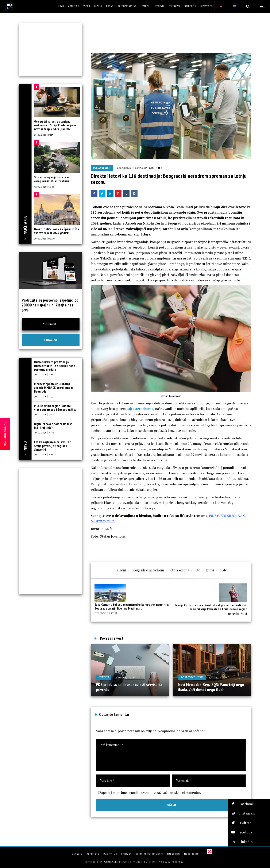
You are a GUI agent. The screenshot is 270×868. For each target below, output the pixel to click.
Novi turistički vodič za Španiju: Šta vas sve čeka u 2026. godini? (57, 231)
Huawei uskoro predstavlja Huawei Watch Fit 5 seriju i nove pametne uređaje (55, 366)
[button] (249, 804)
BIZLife (127, 168)
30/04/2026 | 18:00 (44, 374)
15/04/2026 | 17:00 (219, 677)
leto (198, 570)
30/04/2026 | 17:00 (44, 414)
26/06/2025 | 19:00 (125, 677)
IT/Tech (104, 677)
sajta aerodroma (140, 409)
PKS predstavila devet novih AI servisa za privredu (129, 687)
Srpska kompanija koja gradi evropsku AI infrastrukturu (52, 179)
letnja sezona (179, 570)
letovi (210, 570)
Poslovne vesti (102, 168)
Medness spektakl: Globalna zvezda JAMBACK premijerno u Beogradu (54, 388)
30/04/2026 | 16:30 (44, 432)
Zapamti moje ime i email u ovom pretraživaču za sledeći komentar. (150, 792)
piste (223, 570)
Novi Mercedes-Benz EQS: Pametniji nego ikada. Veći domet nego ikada (211, 687)
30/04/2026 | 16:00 (44, 454)
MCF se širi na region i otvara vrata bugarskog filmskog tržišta (55, 408)
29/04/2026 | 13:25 (44, 135)
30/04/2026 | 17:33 (44, 396)
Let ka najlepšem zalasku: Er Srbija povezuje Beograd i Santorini (52, 446)
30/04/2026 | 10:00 (44, 187)
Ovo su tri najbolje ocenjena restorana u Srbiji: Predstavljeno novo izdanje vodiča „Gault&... (55, 125)
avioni (121, 570)
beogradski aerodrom (148, 570)
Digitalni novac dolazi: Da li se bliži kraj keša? (53, 426)
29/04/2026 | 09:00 (45, 238)
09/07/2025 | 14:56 (145, 168)
